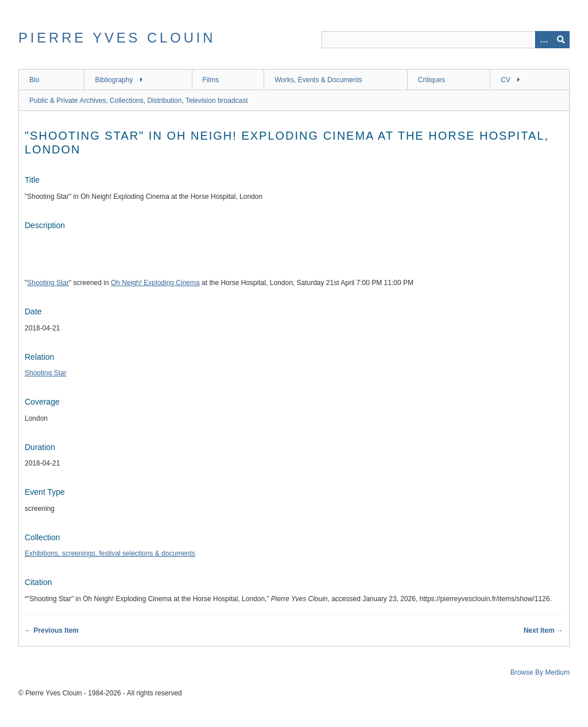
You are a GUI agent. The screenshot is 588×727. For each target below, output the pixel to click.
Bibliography (114, 80)
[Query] (446, 40)
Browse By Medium (540, 672)
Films (211, 80)
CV (506, 80)
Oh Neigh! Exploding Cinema (155, 283)
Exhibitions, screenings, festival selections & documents (110, 553)
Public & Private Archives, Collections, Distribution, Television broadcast (139, 101)
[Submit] (561, 40)
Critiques (432, 80)
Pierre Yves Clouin (117, 38)
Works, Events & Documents (318, 80)
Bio (34, 80)
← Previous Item (52, 630)
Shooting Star (48, 283)
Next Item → (543, 630)
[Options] (544, 40)
